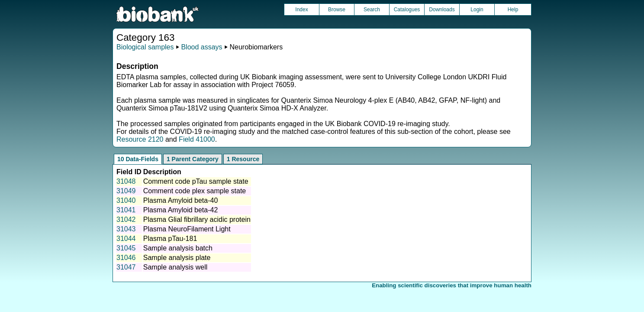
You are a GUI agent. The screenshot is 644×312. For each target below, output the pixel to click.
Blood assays (201, 47)
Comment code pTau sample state (196, 181)
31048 (126, 181)
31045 (126, 248)
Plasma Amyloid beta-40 (181, 200)
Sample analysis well (175, 267)
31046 (126, 258)
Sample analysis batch (178, 248)
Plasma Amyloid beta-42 (181, 210)
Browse (337, 10)
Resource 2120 (140, 139)
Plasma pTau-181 (170, 239)
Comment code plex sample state (195, 191)
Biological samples (145, 47)
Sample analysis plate (177, 258)
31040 (126, 200)
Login (477, 10)
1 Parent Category (193, 159)
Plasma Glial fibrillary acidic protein (197, 219)
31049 (126, 191)
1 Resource (243, 159)
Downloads (442, 10)
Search (372, 10)
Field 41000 (197, 139)
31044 (126, 239)
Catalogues (407, 10)
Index (301, 10)
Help (513, 10)
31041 (126, 210)
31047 (126, 267)
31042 (126, 219)
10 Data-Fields (138, 159)
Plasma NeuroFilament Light (187, 229)
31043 (126, 229)
